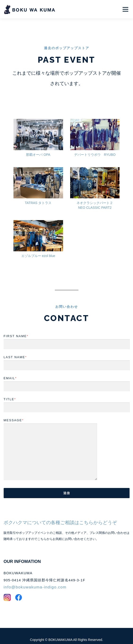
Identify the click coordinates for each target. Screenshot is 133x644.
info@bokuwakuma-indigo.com (35, 579)
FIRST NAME (66, 332)
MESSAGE (50, 442)
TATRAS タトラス (38, 195)
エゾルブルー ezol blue (38, 248)
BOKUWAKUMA (61, 632)
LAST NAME (66, 353)
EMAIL (66, 374)
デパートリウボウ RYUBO (95, 147)
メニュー (125, 9)
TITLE (66, 396)
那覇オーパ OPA (38, 147)
